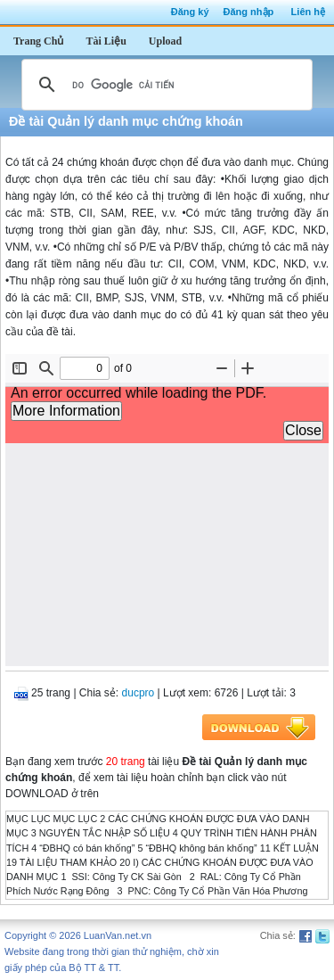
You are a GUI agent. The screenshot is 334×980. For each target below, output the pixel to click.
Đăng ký (190, 12)
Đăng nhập (249, 12)
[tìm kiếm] (164, 85)
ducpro (138, 693)
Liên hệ (308, 12)
